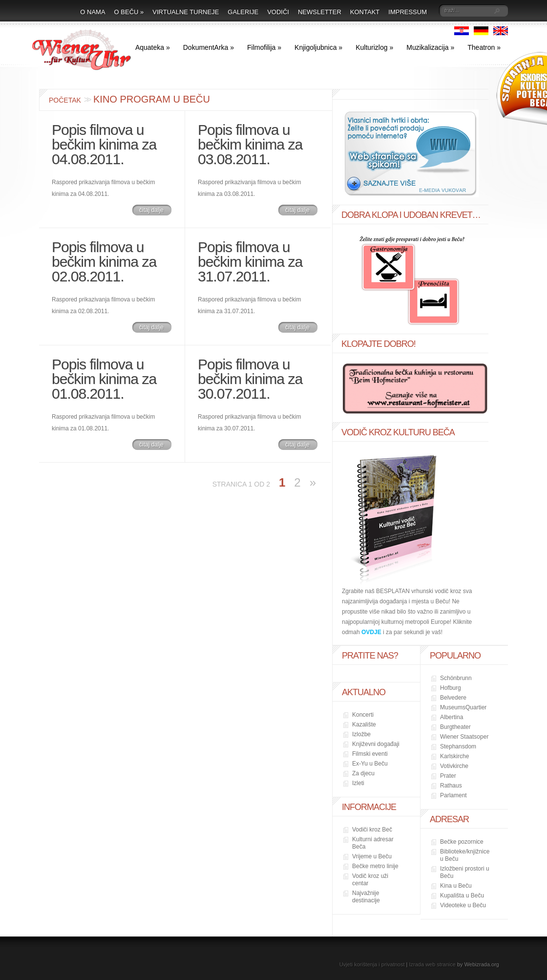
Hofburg (451, 688)
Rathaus (451, 786)
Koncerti (363, 715)
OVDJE (371, 632)
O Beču (129, 12)
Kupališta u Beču (462, 895)
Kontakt (365, 12)
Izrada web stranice (432, 964)
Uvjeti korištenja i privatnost (372, 964)
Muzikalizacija (430, 47)
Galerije (243, 12)
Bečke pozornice (462, 842)
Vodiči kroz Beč (372, 830)
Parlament (453, 795)
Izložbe (361, 734)
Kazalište (364, 724)
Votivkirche (454, 766)
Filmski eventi (370, 754)
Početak (65, 100)
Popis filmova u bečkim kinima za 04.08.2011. (104, 144)
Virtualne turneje (186, 12)
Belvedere (453, 698)
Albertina (452, 717)
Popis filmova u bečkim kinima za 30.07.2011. (250, 379)
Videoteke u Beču (463, 905)
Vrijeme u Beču (372, 856)
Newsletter (320, 12)
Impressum (408, 12)
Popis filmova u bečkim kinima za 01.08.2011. (104, 379)
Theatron (484, 47)
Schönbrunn (456, 678)
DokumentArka (209, 47)
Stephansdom (458, 746)
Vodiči (278, 12)
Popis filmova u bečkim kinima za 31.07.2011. (250, 262)
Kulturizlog (374, 47)
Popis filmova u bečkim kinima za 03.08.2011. (250, 144)
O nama (93, 12)
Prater (448, 776)
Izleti (358, 783)
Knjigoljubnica (318, 47)
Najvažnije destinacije (366, 897)
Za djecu (363, 773)
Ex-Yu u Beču (370, 764)
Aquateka (153, 47)
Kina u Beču (456, 886)
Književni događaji (376, 744)
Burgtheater (455, 727)
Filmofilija (264, 47)
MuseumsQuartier (463, 707)
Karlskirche (454, 756)
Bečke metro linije (375, 866)
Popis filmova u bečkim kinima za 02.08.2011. (104, 262)
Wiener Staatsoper (464, 737)
